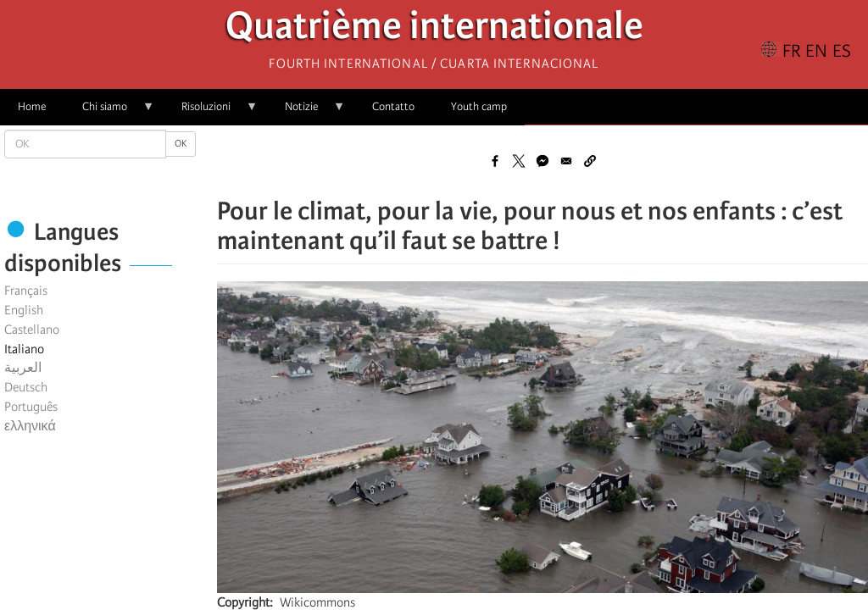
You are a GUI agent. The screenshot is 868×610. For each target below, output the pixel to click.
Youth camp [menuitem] (479, 106)
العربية (23, 368)
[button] (590, 161)
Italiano (24, 349)
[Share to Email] (566, 161)
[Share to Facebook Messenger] (542, 161)
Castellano (32, 330)
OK (181, 144)
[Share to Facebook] (495, 161)
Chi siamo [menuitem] (109, 112)
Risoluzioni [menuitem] (211, 112)
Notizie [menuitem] (306, 112)
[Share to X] (519, 161)
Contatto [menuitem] (393, 106)
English (24, 310)
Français (26, 291)
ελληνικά (30, 426)
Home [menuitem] (32, 106)
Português (31, 407)
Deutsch (26, 387)
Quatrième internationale (434, 30)
